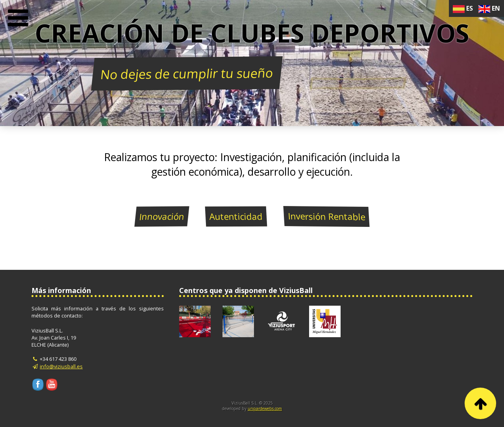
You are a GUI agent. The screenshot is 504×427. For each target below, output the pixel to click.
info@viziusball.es (61, 366)
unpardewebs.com (265, 408)
